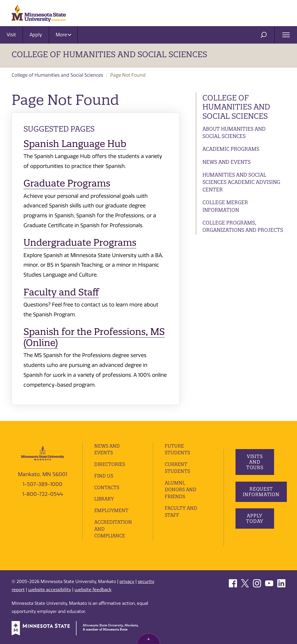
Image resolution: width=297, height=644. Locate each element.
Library (104, 499)
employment (111, 510)
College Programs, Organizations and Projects (243, 226)
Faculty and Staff (61, 292)
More (64, 35)
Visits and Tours (255, 462)
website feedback (93, 590)
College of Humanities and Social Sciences (109, 54)
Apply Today (255, 518)
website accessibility (50, 590)
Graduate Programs (67, 183)
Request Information (261, 492)
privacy (127, 582)
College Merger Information (225, 206)
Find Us (104, 476)
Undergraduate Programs (80, 242)
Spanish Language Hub (75, 144)
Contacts (107, 487)
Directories (110, 464)
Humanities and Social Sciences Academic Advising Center (241, 182)
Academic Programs (231, 149)
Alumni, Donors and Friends (181, 490)
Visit (11, 35)
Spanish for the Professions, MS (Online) (94, 337)
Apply (36, 35)
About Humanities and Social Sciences (234, 133)
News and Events (227, 162)
